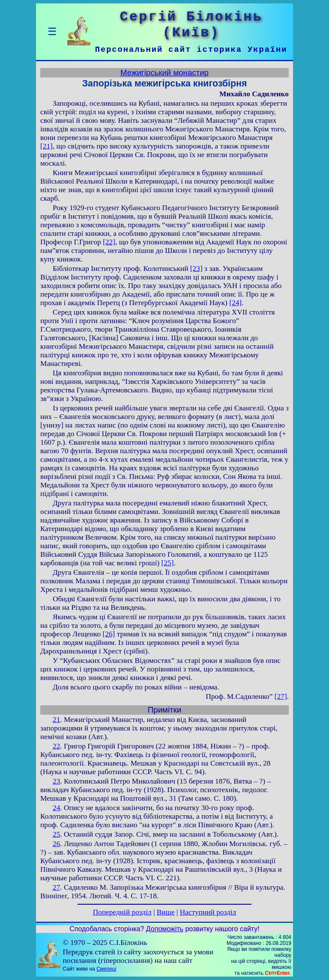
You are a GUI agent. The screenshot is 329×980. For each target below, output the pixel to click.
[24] (235, 303)
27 (56, 887)
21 (56, 720)
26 (56, 844)
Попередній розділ (122, 912)
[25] (168, 563)
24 (56, 808)
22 (56, 746)
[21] (46, 146)
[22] (109, 242)
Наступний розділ (208, 912)
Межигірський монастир (164, 73)
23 (56, 781)
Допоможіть (165, 929)
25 (56, 834)
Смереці (106, 969)
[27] (281, 696)
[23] (196, 269)
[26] (109, 634)
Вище (166, 912)
